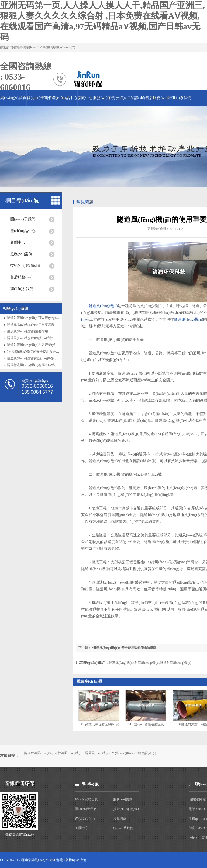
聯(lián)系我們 (180, 98)
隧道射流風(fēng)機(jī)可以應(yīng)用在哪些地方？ (43, 318)
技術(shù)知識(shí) (130, 98)
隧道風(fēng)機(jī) (103, 306)
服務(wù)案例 (104, 98)
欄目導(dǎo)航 (22, 200)
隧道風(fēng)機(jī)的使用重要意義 (31, 325)
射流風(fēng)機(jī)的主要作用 (27, 331)
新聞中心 (85, 98)
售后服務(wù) (156, 98)
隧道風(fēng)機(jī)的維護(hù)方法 (30, 338)
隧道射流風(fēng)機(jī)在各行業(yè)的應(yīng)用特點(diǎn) (48, 345)
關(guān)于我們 (39, 98)
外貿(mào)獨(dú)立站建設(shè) (133, 753)
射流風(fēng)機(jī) (70, 753)
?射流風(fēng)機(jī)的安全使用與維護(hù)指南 (39, 352)
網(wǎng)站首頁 (13, 98)
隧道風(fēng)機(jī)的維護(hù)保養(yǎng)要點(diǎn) (42, 358)
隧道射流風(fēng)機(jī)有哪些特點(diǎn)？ (35, 365)
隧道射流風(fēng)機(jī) (40, 753)
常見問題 (85, 202)
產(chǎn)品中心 (65, 98)
